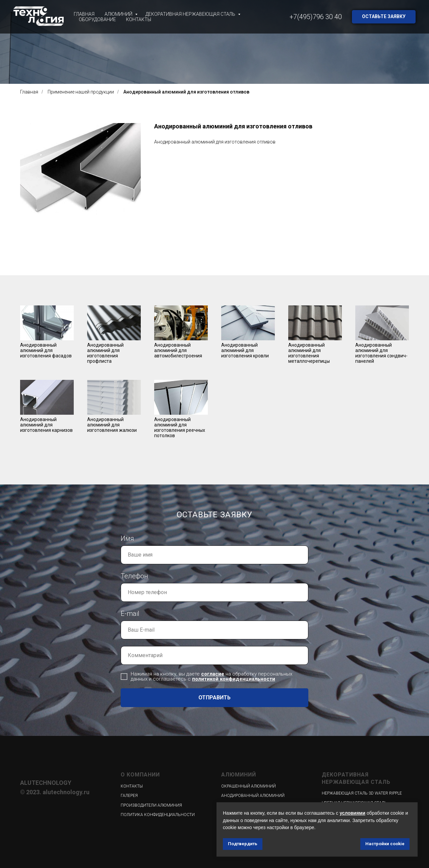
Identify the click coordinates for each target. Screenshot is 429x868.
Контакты (139, 19)
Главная (84, 14)
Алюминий (119, 14)
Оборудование (97, 19)
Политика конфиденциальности (158, 815)
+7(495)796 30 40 (316, 17)
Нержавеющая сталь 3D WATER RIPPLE (362, 793)
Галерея (129, 796)
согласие (213, 674)
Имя (127, 538)
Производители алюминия (151, 805)
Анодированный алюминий (253, 796)
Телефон (134, 576)
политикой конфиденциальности (234, 679)
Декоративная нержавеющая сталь (191, 14)
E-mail (130, 614)
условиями (352, 813)
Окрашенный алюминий (249, 786)
